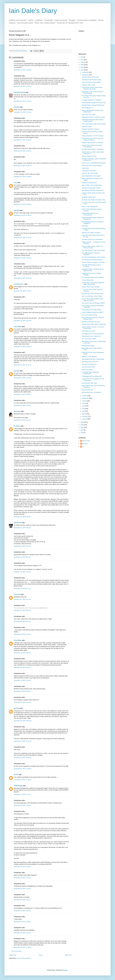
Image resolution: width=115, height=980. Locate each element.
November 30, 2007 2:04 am (22, 517)
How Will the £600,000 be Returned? (93, 190)
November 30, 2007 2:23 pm (22, 900)
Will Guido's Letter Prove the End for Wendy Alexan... (93, 92)
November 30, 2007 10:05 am (23, 721)
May (84, 409)
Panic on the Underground (90, 207)
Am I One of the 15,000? (89, 339)
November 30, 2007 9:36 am (22, 653)
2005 (82, 425)
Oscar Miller (18, 327)
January (85, 419)
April (84, 411)
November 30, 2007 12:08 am (23, 166)
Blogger (65, 970)
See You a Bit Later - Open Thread (92, 296)
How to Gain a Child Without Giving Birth (94, 163)
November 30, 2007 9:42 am (22, 680)
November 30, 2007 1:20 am (22, 405)
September (86, 398)
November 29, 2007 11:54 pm (23, 70)
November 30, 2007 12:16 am (23, 258)
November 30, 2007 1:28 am (22, 420)
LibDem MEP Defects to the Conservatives (90, 214)
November (85, 75)
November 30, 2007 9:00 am (22, 610)
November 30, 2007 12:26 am (23, 347)
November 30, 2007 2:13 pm (22, 878)
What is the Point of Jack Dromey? (92, 166)
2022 (82, 57)
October (85, 396)
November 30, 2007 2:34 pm (22, 911)
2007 (82, 70)
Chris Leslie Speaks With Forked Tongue (94, 124)
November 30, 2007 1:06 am (22, 394)
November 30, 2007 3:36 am (22, 528)
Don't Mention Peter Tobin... (90, 383)
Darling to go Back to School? (91, 129)
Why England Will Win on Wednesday (93, 359)
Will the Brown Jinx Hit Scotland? (92, 392)
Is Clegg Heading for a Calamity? (92, 100)
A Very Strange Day (88, 280)
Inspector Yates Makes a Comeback (92, 143)
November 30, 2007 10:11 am (23, 741)
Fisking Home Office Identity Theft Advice (94, 324)
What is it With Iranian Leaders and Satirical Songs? (92, 247)
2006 (82, 422)
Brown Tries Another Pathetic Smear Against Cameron (92, 300)
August (84, 401)
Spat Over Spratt (87, 127)
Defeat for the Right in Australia (91, 233)
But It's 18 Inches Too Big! (89, 315)
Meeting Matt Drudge (88, 346)
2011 (82, 60)
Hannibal (17, 107)
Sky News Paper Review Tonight (91, 80)
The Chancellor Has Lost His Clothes (93, 277)
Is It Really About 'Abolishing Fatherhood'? (90, 373)
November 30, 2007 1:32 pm (22, 805)
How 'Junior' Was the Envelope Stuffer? (93, 303)
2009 (82, 65)
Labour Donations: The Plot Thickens (93, 136)
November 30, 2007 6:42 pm (22, 933)
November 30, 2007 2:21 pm (22, 889)
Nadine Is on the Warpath (89, 357)
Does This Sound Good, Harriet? (91, 82)
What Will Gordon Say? (89, 197)
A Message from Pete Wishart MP (92, 376)
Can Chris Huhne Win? (89, 367)
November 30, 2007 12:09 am (23, 177)
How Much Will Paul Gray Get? (91, 322)
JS (83, 447)
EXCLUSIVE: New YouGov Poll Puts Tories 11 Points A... (93, 139)
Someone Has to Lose (88, 85)
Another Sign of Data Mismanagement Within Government (93, 283)
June (84, 406)
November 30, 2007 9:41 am (22, 668)
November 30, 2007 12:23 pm (23, 769)
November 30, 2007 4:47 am (22, 546)
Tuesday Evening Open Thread (91, 188)
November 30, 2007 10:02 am (23, 702)
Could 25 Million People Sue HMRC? (93, 312)
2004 (82, 427)
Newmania (17, 411)
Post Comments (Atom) (24, 958)
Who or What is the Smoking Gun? (92, 185)
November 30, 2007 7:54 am (22, 572)
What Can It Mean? (88, 370)
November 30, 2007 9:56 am (22, 691)
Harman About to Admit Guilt (90, 77)
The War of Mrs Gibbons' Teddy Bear (93, 149)
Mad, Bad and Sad (87, 390)
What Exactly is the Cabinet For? (92, 336)
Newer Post (13, 955)
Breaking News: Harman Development (93, 105)
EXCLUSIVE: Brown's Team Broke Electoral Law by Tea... (92, 88)
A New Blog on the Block (89, 171)
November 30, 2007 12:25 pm (23, 780)
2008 (82, 67)
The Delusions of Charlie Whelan (92, 310)
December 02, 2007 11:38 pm (23, 947)
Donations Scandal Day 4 (89, 183)
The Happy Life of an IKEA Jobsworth (93, 334)
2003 (82, 430)
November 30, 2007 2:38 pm (22, 922)
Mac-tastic (85, 226)
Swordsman (18, 523)
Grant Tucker (86, 441)
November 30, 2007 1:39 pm (22, 867)
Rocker (16, 775)
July (84, 403)
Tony (15, 183)
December (85, 72)
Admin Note (85, 168)
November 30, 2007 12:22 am (23, 291)
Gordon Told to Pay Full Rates (91, 287)
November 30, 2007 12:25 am (23, 321)
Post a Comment (17, 951)
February (85, 416)
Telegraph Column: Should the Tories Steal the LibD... (93, 270)
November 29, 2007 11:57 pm (23, 101)
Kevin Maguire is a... (88, 108)
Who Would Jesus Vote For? (90, 362)
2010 (82, 62)
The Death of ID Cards (88, 331)
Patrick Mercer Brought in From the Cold (94, 103)
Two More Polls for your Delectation (92, 239)
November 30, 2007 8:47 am (22, 599)
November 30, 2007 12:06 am (23, 151)
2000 (82, 433)
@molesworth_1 (19, 284)
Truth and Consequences (89, 364)
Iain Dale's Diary (33, 11)
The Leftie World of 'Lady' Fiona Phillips (93, 250)
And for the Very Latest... (89, 115)
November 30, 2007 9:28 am (22, 634)
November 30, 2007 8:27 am (22, 588)
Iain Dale (17, 210)
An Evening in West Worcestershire (92, 260)
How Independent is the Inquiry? (91, 176)
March (84, 414)
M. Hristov (17, 426)
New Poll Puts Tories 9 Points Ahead (93, 294)
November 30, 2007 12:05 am (23, 140)
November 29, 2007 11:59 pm (23, 112)
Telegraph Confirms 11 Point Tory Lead (93, 117)
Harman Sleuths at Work (89, 156)
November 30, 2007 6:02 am (22, 557)
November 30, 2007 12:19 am (23, 278)
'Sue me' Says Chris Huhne (90, 173)
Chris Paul (17, 594)
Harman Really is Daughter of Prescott (93, 262)
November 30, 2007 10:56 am (23, 758)
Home (41, 955)
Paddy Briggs (18, 786)
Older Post (68, 955)
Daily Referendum (19, 92)
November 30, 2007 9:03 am (22, 621)
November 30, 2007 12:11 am (23, 238)
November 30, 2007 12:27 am (23, 365)
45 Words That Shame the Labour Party (94, 200)
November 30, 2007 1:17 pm (22, 794)
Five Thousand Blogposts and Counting (93, 257)
